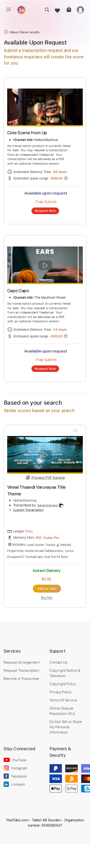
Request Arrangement (21, 662)
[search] (45, 10)
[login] (80, 10)
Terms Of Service (63, 700)
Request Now (45, 211)
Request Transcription (21, 670)
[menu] (9, 10)
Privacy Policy (60, 692)
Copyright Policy (63, 684)
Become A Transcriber (22, 678)
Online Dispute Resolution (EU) (62, 711)
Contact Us (58, 662)
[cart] (69, 10)
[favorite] (57, 10)
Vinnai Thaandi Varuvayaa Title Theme (37, 490)
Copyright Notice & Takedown (65, 673)
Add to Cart (47, 588)
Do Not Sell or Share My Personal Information (66, 727)
